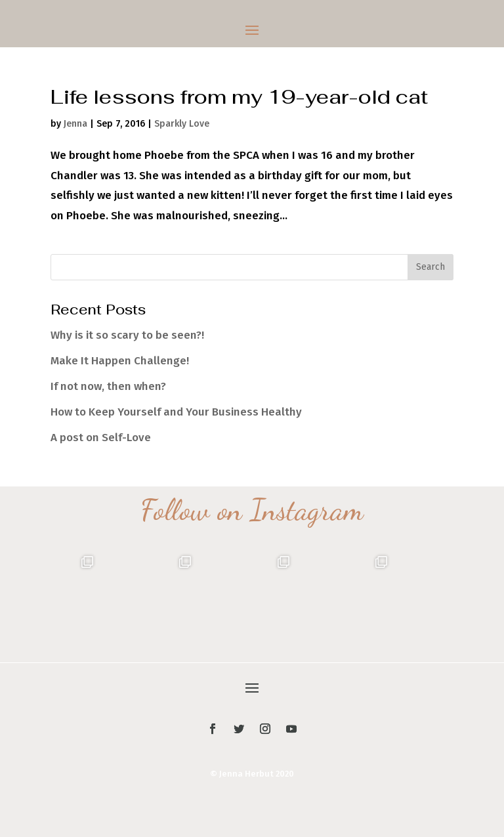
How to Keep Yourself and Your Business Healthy (176, 412)
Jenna (75, 124)
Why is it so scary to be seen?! (127, 335)
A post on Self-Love (101, 438)
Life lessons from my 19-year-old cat (239, 97)
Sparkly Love (182, 124)
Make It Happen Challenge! (120, 361)
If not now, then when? (108, 386)
